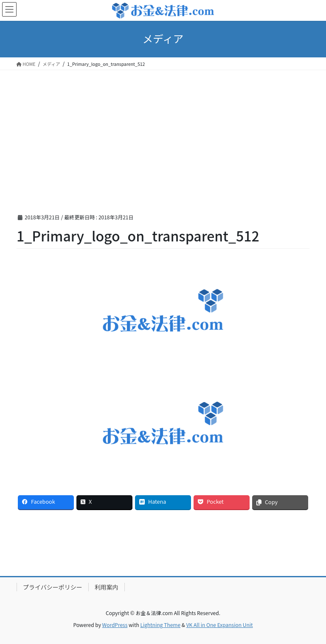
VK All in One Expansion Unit (220, 625)
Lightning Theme (160, 625)
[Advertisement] (163, 134)
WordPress (115, 625)
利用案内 (107, 587)
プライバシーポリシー (53, 587)
